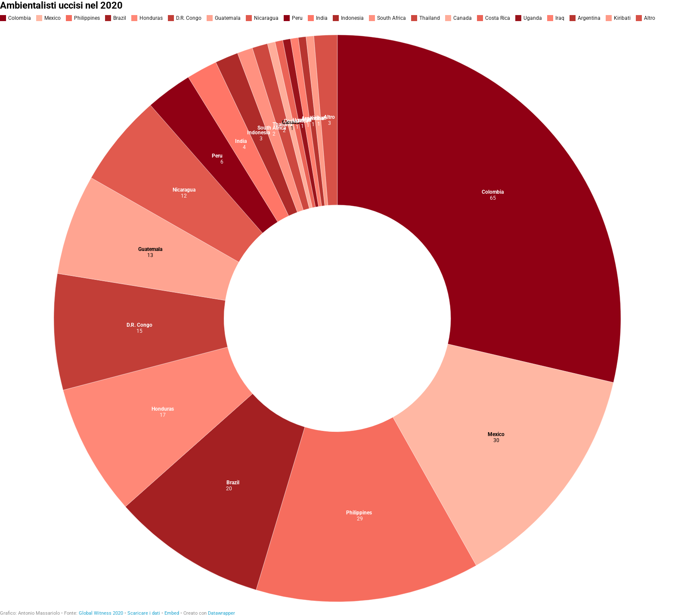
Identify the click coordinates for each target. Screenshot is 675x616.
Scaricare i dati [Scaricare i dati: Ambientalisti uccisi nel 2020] (144, 613)
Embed (172, 613)
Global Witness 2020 (101, 613)
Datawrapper (221, 613)
